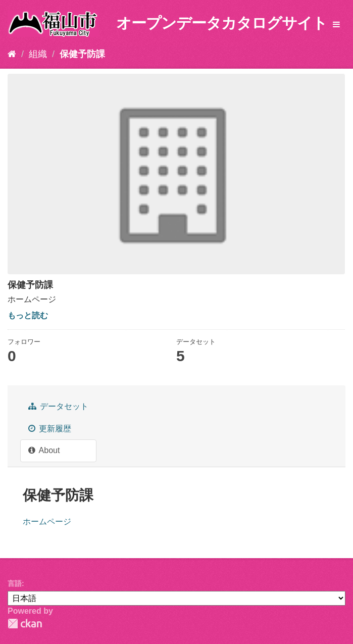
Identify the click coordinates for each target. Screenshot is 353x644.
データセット (58, 406)
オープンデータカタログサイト (222, 23)
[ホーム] (12, 54)
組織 (38, 54)
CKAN (25, 624)
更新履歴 (50, 429)
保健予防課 (82, 54)
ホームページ (47, 522)
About (44, 450)
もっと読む (28, 315)
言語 (15, 583)
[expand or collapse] (336, 25)
